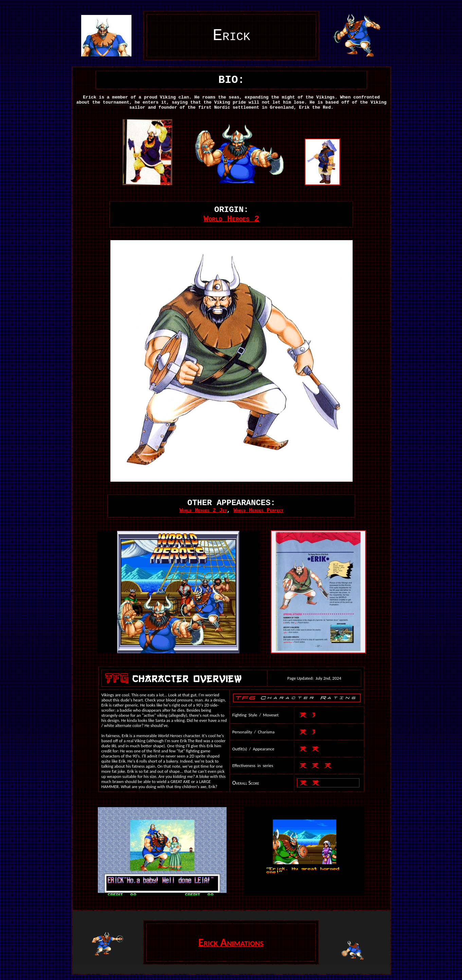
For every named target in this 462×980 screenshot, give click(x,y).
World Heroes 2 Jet (203, 511)
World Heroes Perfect (258, 511)
